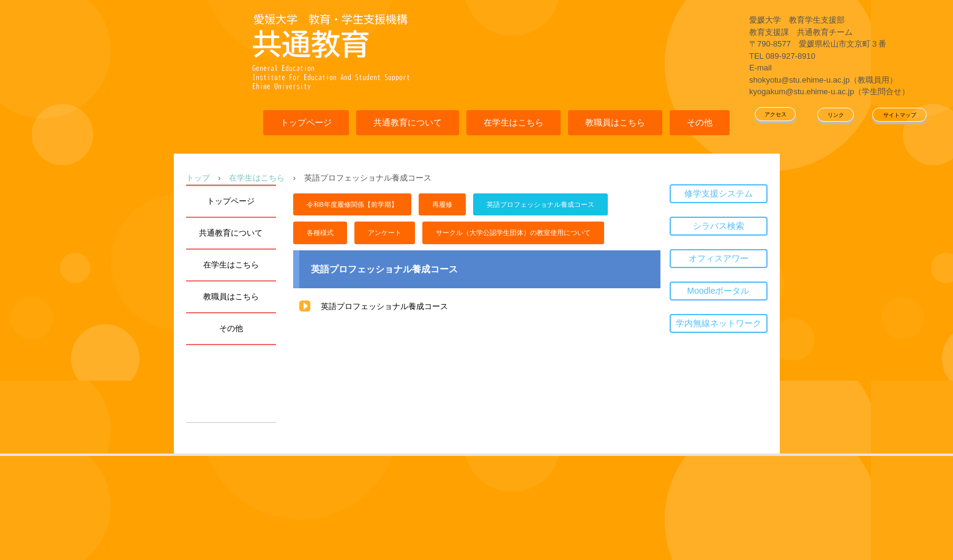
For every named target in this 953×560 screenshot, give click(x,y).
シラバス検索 (719, 226)
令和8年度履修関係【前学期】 (352, 204)
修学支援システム (719, 193)
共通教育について (408, 122)
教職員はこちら (615, 122)
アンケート (385, 233)
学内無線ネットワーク (719, 323)
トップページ (306, 122)
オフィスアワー (719, 258)
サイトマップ (900, 115)
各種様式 (320, 233)
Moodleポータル (719, 291)
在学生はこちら (514, 122)
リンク (836, 115)
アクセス (775, 114)
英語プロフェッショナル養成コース (540, 204)
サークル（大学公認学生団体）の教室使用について (513, 233)
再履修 (442, 204)
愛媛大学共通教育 (331, 50)
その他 (700, 122)
